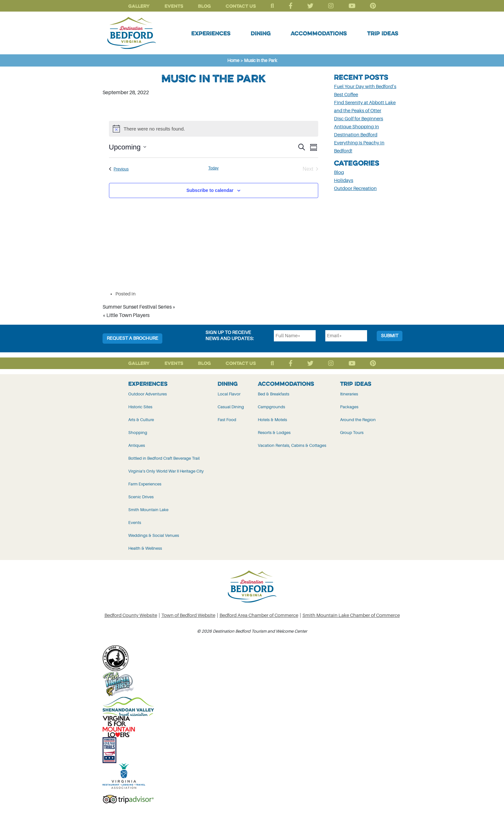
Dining (261, 33)
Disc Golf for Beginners (359, 119)
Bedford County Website (131, 615)
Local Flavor (229, 394)
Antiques (137, 445)
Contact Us (241, 6)
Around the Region (358, 420)
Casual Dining (231, 407)
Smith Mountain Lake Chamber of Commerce (351, 615)
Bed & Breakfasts (274, 394)
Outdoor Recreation (355, 189)
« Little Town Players (126, 315)
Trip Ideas (383, 33)
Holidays (344, 181)
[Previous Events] (119, 169)
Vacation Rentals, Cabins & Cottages (292, 445)
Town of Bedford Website (188, 615)
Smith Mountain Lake (148, 510)
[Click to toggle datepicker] (128, 147)
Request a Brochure (132, 338)
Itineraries (349, 394)
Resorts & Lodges (274, 433)
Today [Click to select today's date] (213, 168)
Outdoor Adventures (148, 394)
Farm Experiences (145, 484)
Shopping (138, 433)
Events (174, 6)
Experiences (211, 33)
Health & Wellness (145, 548)
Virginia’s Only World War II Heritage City (166, 471)
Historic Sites (140, 407)
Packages (349, 407)
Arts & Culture (141, 420)
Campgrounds (271, 407)
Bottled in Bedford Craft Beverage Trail (164, 458)
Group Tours (352, 433)
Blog (204, 6)
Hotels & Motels (272, 420)
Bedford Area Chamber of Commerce (259, 615)
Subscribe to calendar (210, 190)
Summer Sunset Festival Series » (139, 307)
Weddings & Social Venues (154, 535)
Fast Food (227, 420)
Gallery (139, 6)
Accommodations (319, 33)
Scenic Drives (141, 497)
